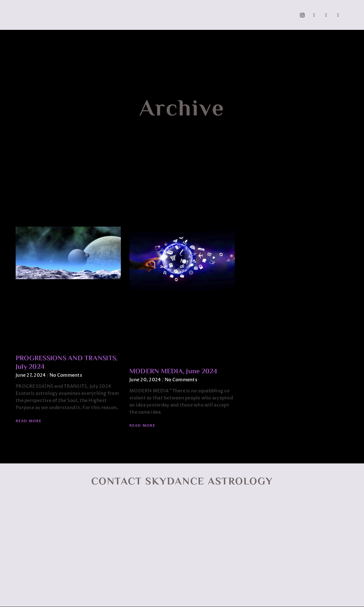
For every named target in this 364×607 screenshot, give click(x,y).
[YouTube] (326, 15)
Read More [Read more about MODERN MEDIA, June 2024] (142, 426)
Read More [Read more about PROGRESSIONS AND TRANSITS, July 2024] (29, 421)
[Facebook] (314, 15)
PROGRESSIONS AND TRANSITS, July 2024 (67, 363)
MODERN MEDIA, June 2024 (173, 372)
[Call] (338, 15)
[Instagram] (302, 15)
